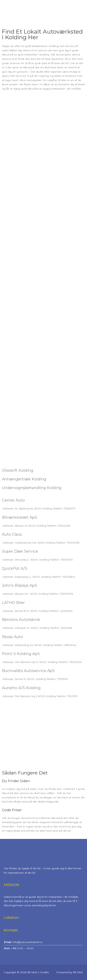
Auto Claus (12, 534)
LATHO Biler (13, 603)
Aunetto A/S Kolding (21, 688)
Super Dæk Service (20, 551)
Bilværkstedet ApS (20, 517)
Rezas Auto (12, 637)
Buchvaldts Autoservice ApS (28, 671)
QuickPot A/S (15, 568)
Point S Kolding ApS (21, 654)
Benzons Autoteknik (21, 620)
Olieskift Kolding (18, 470)
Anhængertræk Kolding (24, 479)
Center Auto (13, 500)
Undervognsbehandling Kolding (32, 488)
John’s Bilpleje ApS (20, 585)
